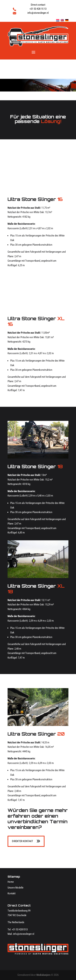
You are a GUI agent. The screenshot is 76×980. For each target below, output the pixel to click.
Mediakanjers (43, 975)
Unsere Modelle (15, 888)
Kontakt (12, 893)
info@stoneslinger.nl (24, 934)
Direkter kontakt (23, 841)
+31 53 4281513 (20, 930)
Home (11, 882)
